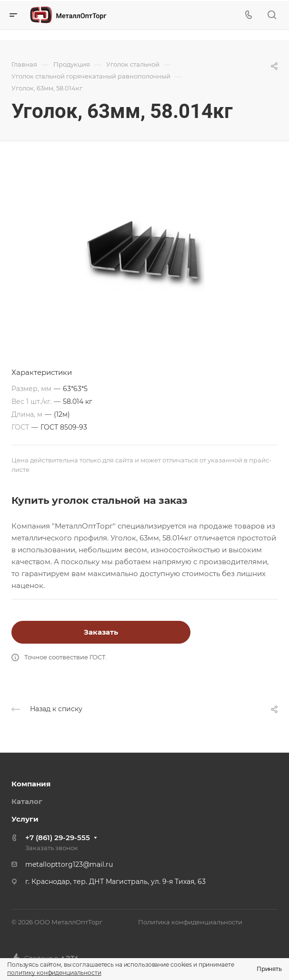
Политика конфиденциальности (190, 922)
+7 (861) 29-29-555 (58, 838)
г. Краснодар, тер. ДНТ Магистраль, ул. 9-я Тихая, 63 (115, 882)
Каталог (27, 801)
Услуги (25, 819)
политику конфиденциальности (54, 973)
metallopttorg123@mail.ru (69, 864)
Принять (269, 969)
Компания (31, 784)
